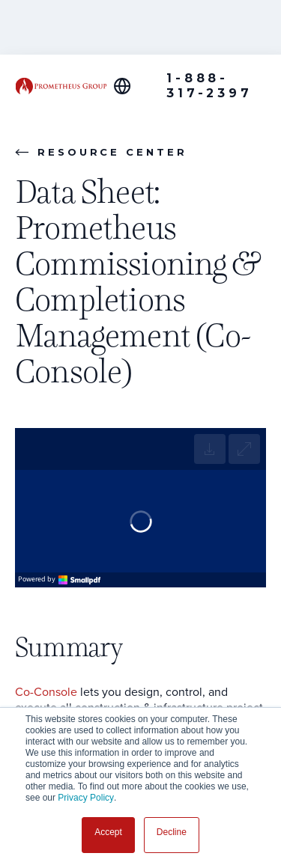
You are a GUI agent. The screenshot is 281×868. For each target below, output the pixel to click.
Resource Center (101, 152)
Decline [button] (172, 832)
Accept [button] (108, 832)
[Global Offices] (130, 86)
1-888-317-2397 (209, 86)
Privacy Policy (86, 798)
